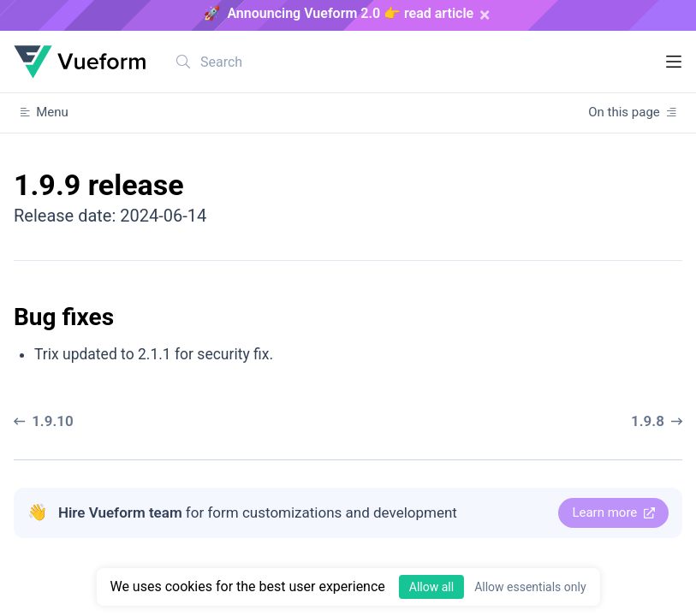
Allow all (431, 587)
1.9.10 (44, 421)
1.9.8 (657, 421)
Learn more (613, 512)
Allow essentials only (530, 587)
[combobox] (274, 62)
